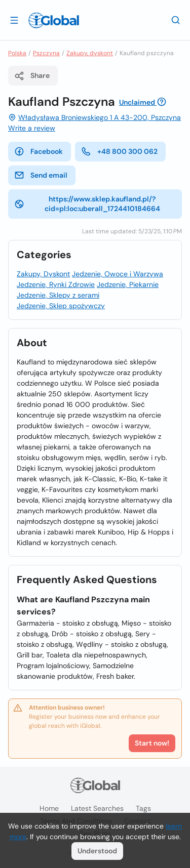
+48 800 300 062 (119, 151)
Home (49, 808)
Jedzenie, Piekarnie (128, 284)
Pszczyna (46, 53)
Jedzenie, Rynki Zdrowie (56, 284)
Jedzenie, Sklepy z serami (58, 295)
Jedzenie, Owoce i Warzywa (118, 274)
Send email (41, 175)
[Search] (176, 20)
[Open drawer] (14, 20)
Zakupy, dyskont (90, 53)
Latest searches (97, 808)
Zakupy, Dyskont (43, 274)
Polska (17, 53)
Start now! (152, 743)
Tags (143, 808)
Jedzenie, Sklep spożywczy (61, 306)
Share (32, 76)
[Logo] (54, 20)
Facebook (39, 151)
